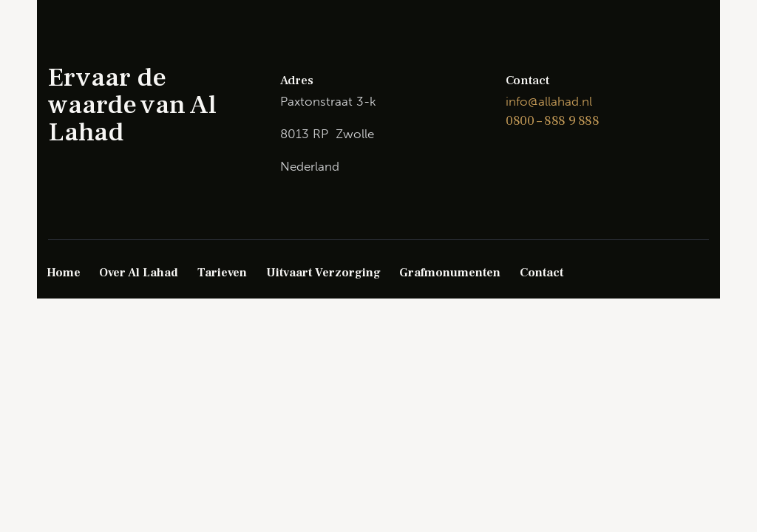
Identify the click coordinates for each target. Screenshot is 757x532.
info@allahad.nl (549, 101)
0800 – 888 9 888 (553, 121)
